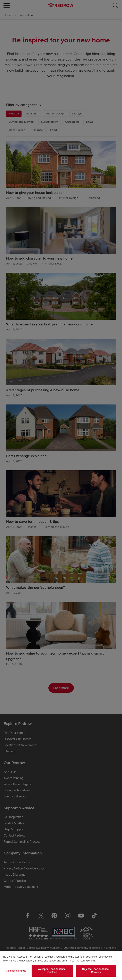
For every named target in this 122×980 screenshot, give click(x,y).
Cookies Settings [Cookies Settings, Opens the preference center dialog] (16, 971)
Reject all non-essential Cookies (96, 971)
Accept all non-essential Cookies (52, 971)
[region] (61, 965)
